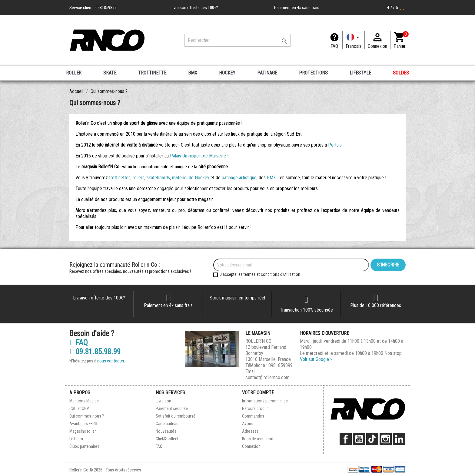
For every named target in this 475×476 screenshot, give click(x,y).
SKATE (110, 73)
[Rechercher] (237, 40)
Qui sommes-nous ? (87, 416)
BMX (193, 73)
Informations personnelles (265, 401)
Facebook (346, 439)
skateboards (158, 178)
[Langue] (354, 40)
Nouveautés (166, 431)
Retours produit (255, 408)
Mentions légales (84, 401)
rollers (139, 178)
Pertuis (335, 145)
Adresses (250, 431)
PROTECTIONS (313, 73)
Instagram (386, 439)
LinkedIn (399, 439)
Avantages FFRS (83, 424)
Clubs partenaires (84, 446)
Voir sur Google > (316, 359)
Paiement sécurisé (172, 408)
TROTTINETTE (152, 73)
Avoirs (248, 424)
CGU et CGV (79, 408)
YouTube (359, 439)
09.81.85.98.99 (95, 352)
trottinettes (120, 178)
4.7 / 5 (396, 8)
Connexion (251, 446)
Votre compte (258, 393)
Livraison (163, 401)
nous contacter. (111, 361)
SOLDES (401, 73)
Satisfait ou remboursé (176, 416)
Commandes (253, 416)
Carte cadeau (167, 424)
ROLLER (74, 73)
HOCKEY (227, 73)
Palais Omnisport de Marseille (198, 156)
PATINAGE (267, 73)
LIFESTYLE (360, 73)
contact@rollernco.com (267, 377)
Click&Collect (167, 439)
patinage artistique (239, 178)
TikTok (372, 439)
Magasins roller (83, 431)
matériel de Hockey (191, 178)
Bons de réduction (258, 439)
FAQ (334, 46)
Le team (76, 439)
